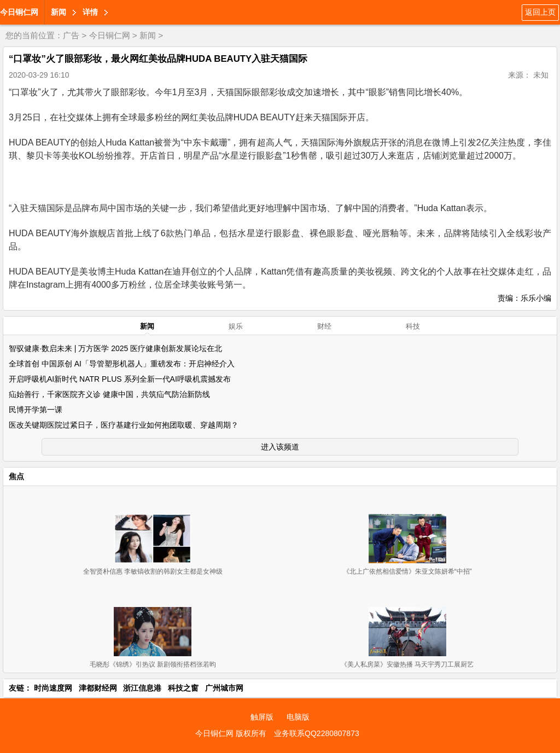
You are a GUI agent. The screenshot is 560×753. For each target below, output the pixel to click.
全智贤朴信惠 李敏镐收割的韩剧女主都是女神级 (153, 571)
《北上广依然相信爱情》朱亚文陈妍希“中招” (407, 571)
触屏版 (262, 717)
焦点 (16, 476)
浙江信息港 (142, 688)
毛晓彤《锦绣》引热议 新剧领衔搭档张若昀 (153, 664)
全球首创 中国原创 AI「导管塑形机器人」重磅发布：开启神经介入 (122, 364)
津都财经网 (98, 688)
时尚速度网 (53, 688)
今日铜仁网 (19, 12)
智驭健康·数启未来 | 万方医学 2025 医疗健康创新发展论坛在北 (115, 348)
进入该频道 (280, 447)
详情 (90, 12)
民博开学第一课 (36, 410)
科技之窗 (183, 688)
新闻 (59, 12)
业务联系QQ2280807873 (317, 733)
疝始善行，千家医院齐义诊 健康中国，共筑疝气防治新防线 (109, 394)
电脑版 (298, 717)
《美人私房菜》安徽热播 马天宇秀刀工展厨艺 (407, 664)
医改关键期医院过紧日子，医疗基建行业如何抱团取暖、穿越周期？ (124, 425)
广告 (71, 35)
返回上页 (540, 12)
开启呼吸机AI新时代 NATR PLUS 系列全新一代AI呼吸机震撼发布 (120, 379)
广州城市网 (224, 688)
